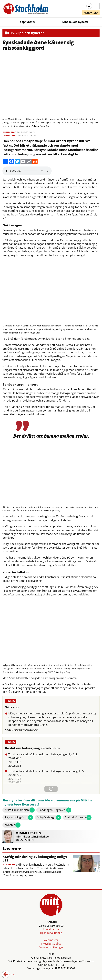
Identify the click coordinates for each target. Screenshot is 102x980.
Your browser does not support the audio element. (27, 171)
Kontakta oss (51, 929)
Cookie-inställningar (51, 947)
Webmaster (51, 940)
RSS (10, 975)
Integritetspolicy (51, 944)
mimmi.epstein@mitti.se (32, 836)
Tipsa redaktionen (51, 933)
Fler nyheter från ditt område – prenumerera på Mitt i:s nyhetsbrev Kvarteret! (47, 802)
